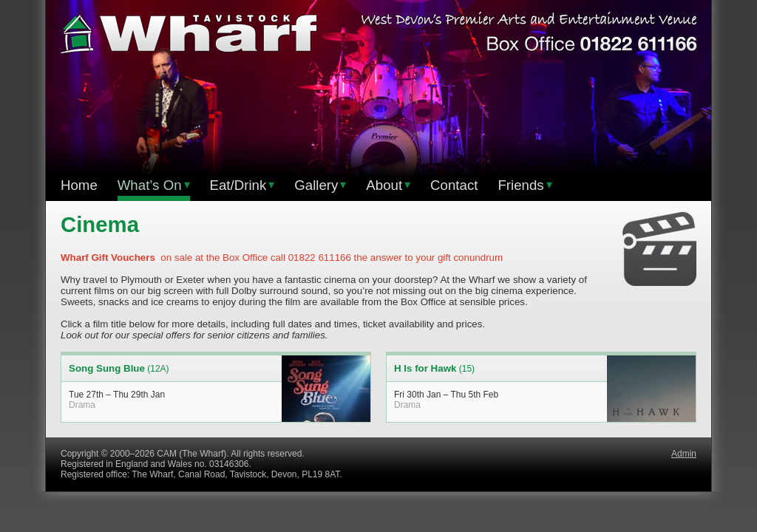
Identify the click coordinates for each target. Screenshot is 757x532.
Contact (454, 185)
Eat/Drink (242, 185)
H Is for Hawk (425, 368)
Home (79, 185)
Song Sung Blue (107, 368)
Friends (525, 185)
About (388, 185)
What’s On (154, 185)
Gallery (320, 185)
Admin (684, 454)
